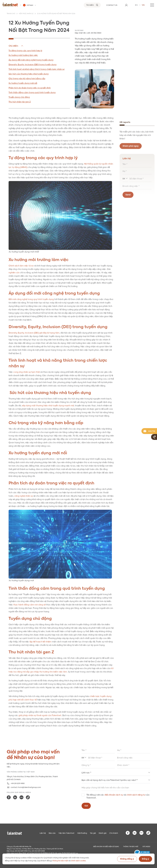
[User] (126, 5)
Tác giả (93, 833)
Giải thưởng (82, 833)
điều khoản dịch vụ (114, 795)
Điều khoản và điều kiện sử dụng (106, 846)
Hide (16, 46)
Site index (146, 846)
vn (143, 5)
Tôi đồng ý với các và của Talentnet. (118, 796)
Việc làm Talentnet (66, 833)
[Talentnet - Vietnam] (30, 5)
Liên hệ (43, 833)
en (136, 5)
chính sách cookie (78, 860)
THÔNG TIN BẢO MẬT (131, 846)
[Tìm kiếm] (92, 5)
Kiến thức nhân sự (26, 14)
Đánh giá (103, 833)
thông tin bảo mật (60, 860)
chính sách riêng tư (136, 795)
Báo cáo (52, 833)
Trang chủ (11, 14)
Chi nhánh (114, 833)
